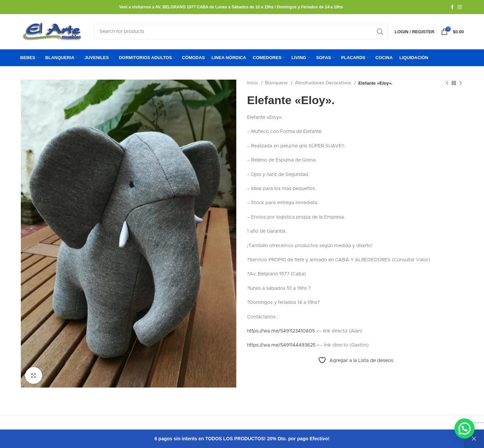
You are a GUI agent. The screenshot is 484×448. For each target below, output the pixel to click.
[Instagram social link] (460, 7)
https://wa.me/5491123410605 (281, 331)
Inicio (253, 83)
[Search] (241, 32)
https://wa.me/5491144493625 (281, 345)
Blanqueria (277, 83)
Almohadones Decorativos (324, 83)
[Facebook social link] (452, 7)
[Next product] (460, 83)
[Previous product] (447, 83)
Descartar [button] (474, 439)
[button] (464, 428)
